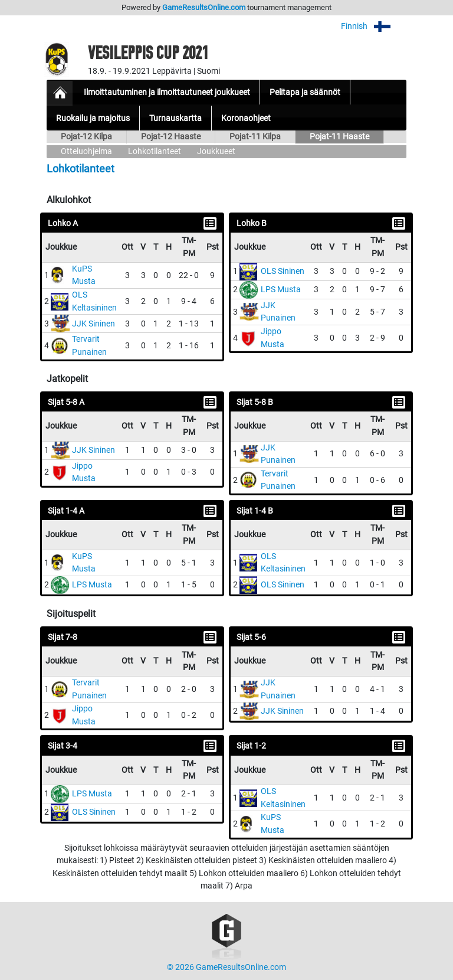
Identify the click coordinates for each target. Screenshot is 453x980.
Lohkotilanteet (155, 151)
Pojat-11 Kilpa (255, 137)
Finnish (374, 26)
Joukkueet (216, 151)
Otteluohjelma (86, 151)
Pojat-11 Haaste (339, 137)
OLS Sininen (283, 271)
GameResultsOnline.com (204, 7)
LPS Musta (281, 290)
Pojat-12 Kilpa (86, 137)
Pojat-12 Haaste (171, 137)
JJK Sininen (93, 324)
